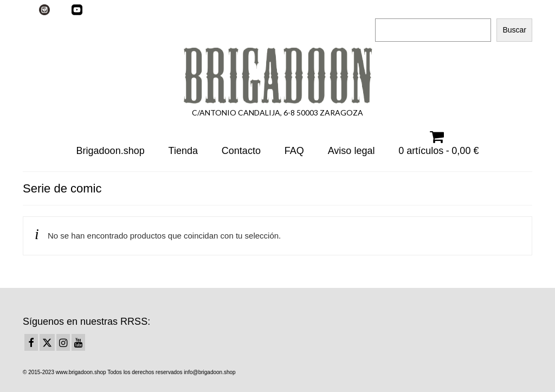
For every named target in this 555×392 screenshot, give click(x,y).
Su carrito (146, 9)
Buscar (388, 9)
